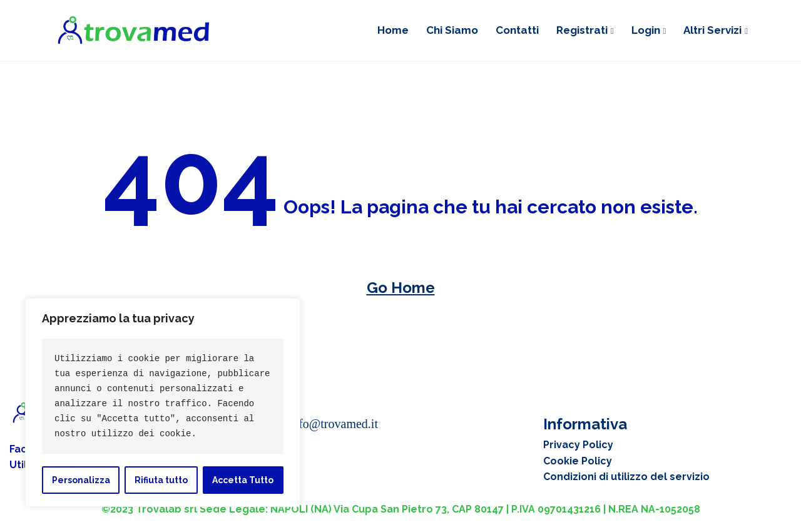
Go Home (401, 288)
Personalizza (81, 480)
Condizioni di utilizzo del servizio (626, 477)
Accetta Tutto (243, 480)
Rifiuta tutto (161, 480)
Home (393, 30)
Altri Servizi (712, 30)
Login (646, 30)
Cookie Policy (578, 461)
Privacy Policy (578, 445)
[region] (163, 402)
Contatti (517, 30)
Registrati (582, 30)
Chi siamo (452, 30)
